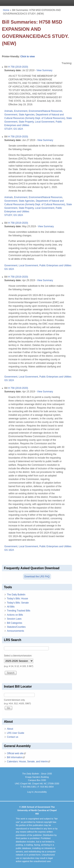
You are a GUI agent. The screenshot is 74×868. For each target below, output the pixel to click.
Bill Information (16, 757)
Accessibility (41, 792)
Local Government (45, 122)
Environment (21, 111)
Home (6, 10)
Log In (30, 792)
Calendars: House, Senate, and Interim (29, 762)
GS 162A (18, 129)
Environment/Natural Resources (45, 111)
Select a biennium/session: (18, 656)
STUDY (8, 129)
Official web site (16, 753)
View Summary (44, 70)
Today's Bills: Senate (18, 603)
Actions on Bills (15, 615)
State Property (26, 122)
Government (11, 115)
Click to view (28, 57)
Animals (9, 111)
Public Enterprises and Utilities (55, 265)
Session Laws (14, 619)
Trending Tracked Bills (19, 611)
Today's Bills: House (17, 599)
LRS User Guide (15, 733)
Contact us (13, 737)
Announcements (15, 631)
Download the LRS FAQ (37, 577)
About (10, 729)
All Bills (11, 607)
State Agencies (27, 115)
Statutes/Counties (16, 627)
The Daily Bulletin (16, 595)
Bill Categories (15, 623)
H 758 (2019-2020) (18, 67)
